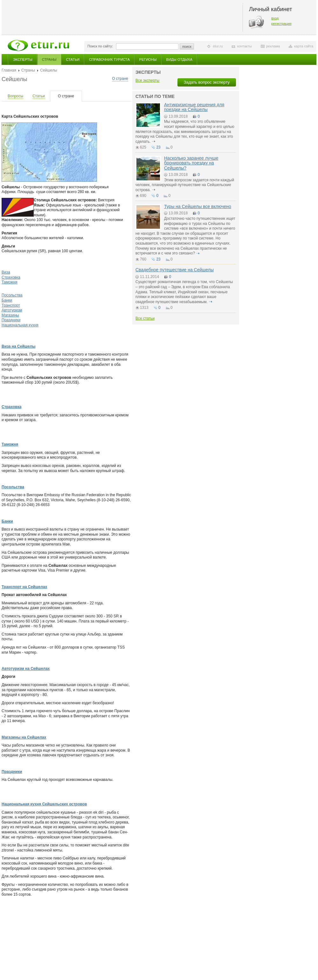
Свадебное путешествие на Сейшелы (175, 270)
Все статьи (145, 318)
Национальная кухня (20, 325)
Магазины (10, 315)
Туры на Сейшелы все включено (198, 206)
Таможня (9, 282)
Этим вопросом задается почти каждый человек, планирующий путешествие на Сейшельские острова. (185, 185)
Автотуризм (12, 310)
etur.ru (218, 46)
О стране (120, 79)
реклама (273, 46)
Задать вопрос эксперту (207, 82)
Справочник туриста (109, 59)
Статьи (73, 59)
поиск (187, 46)
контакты (245, 46)
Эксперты (23, 59)
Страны (49, 59)
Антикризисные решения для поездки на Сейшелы (194, 107)
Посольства (12, 295)
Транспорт (11, 305)
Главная (9, 70)
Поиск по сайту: (100, 46)
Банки (7, 300)
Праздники (11, 320)
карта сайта (304, 46)
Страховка (11, 277)
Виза (6, 272)
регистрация (281, 24)
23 (158, 147)
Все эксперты (147, 80)
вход (275, 18)
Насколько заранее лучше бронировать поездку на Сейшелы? (191, 163)
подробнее (154, 142)
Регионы (148, 59)
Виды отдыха (179, 59)
